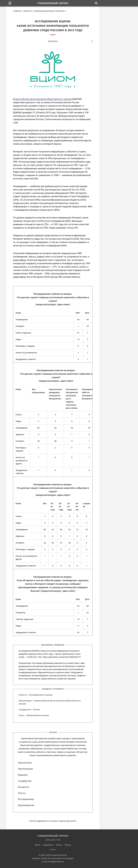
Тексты (22, 793)
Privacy (68, 845)
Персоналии (25, 763)
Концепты (24, 787)
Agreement (48, 845)
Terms (59, 845)
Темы (21, 715)
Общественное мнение (38, 715)
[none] (10, 3)
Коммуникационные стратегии (49, 11)
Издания (23, 775)
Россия (36, 710)
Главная (17, 11)
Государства (25, 710)
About (37, 845)
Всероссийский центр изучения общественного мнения (42, 99)
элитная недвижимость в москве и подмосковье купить (53, 821)
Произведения (26, 805)
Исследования (26, 799)
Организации (25, 701)
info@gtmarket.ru (56, 862)
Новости (27, 11)
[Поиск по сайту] (96, 3)
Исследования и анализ (41, 695)
